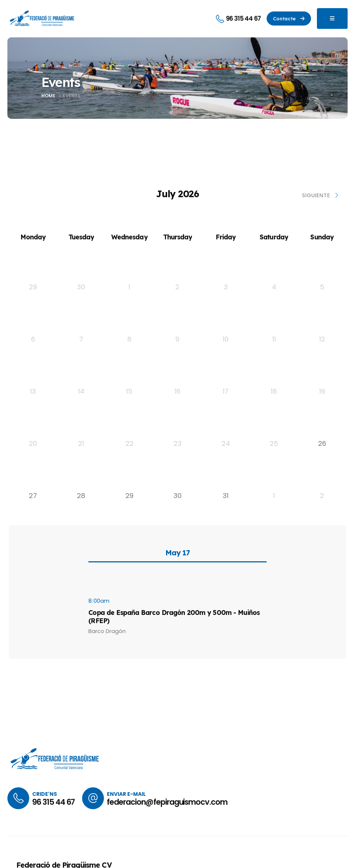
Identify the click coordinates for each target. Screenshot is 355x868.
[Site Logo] (43, 18)
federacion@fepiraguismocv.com (167, 802)
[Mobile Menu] (332, 18)
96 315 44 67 (53, 802)
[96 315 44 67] (238, 19)
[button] (289, 18)
